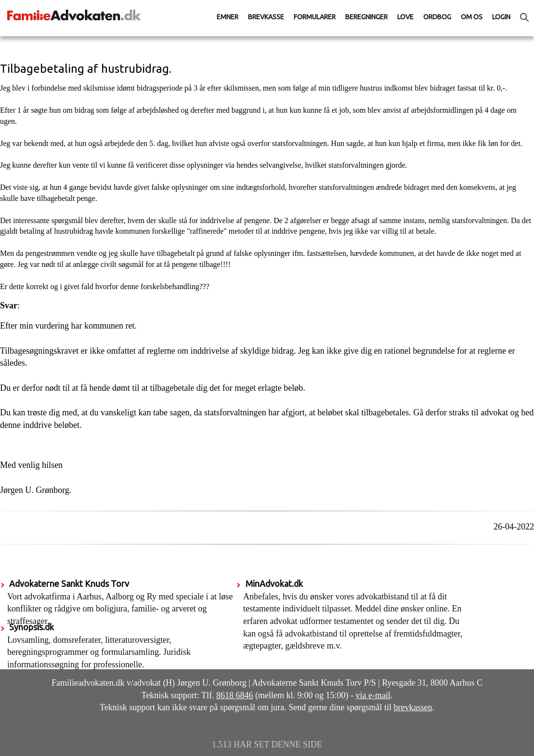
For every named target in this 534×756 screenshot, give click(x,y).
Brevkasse (266, 17)
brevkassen (413, 707)
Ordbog (437, 17)
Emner (228, 17)
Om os (472, 17)
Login (501, 17)
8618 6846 (235, 695)
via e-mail (373, 695)
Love (405, 17)
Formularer (315, 17)
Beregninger (366, 17)
